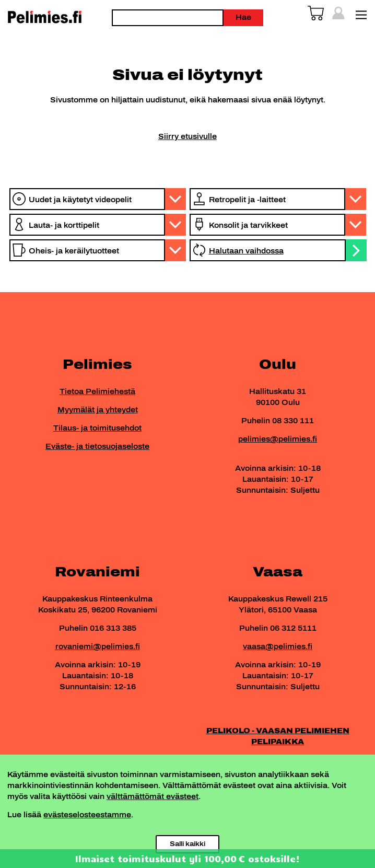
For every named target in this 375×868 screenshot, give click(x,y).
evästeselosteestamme (87, 815)
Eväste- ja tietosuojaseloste (97, 447)
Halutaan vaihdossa (246, 251)
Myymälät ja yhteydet (98, 410)
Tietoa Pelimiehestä (97, 392)
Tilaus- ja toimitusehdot (97, 428)
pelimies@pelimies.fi (278, 439)
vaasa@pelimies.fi (278, 647)
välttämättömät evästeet (153, 797)
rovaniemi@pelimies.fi (98, 647)
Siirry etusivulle (187, 137)
